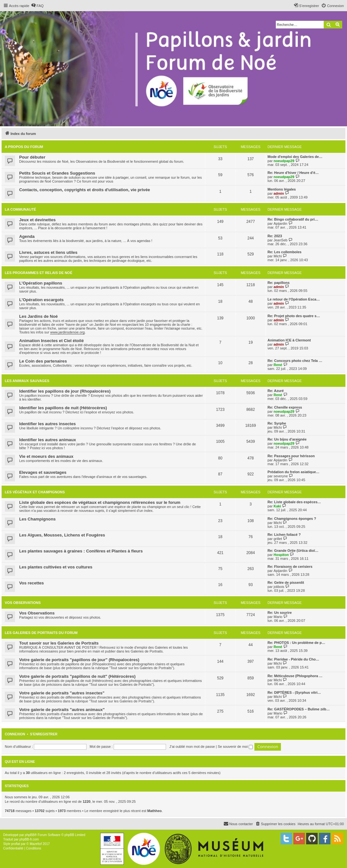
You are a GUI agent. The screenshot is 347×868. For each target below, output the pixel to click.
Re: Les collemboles (284, 252)
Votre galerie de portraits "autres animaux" (62, 710)
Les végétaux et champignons (35, 492)
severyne (281, 476)
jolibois (279, 587)
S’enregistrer (44, 734)
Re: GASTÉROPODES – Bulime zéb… (299, 709)
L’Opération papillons (41, 283)
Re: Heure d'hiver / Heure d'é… (293, 173)
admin (279, 193)
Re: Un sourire (280, 613)
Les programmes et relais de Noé (38, 273)
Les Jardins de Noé (38, 316)
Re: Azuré (276, 391)
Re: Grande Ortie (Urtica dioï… (293, 551)
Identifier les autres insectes (47, 424)
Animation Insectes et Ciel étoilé (51, 341)
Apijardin (280, 223)
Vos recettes (31, 583)
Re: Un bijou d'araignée (287, 439)
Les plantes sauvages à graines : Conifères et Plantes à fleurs (81, 551)
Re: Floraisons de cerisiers (290, 567)
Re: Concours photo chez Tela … (295, 361)
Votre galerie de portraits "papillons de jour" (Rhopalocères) (79, 660)
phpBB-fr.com (29, 839)
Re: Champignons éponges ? (292, 519)
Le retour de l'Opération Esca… (294, 299)
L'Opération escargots (41, 300)
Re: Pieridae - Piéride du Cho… (293, 659)
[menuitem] (37, 6)
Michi (278, 256)
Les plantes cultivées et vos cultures (56, 567)
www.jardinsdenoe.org (67, 332)
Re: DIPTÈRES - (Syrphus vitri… (294, 692)
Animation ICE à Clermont (289, 340)
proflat (16, 844)
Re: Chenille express (285, 407)
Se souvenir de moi (235, 747)
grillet (278, 539)
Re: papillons (279, 283)
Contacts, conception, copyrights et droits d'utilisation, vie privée (85, 190)
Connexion (15, 734)
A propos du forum (24, 147)
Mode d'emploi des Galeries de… (295, 157)
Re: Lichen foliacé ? (284, 535)
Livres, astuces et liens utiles (48, 252)
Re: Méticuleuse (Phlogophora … (295, 676)
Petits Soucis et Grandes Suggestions (57, 173)
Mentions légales (282, 189)
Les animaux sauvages (27, 381)
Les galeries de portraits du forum (41, 633)
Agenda (27, 236)
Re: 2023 (275, 236)
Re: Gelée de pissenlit (286, 583)
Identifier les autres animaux (48, 440)
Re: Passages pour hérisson (291, 456)
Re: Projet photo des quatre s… (294, 316)
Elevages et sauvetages (43, 472)
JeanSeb (280, 240)
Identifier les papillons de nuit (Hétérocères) (63, 408)
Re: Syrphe (277, 423)
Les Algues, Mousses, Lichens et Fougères (62, 535)
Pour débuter (32, 157)
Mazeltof (36, 844)
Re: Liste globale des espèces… (294, 502)
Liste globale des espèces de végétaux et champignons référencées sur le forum (100, 502)
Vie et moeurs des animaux (46, 456)
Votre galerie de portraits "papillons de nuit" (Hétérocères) (77, 676)
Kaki (277, 506)
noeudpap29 (284, 161)
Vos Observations (23, 603)
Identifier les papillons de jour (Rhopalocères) (65, 391)
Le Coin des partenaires (43, 361)
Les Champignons (37, 519)
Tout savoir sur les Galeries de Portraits (59, 643)
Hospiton (281, 555)
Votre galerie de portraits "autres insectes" (62, 693)
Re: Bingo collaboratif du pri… (293, 219)
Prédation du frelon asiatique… (294, 472)
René (278, 365)
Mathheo (154, 811)
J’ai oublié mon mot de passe (192, 747)
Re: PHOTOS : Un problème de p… (296, 643)
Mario (278, 617)
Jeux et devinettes (37, 220)
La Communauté (20, 209)
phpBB (30, 835)
